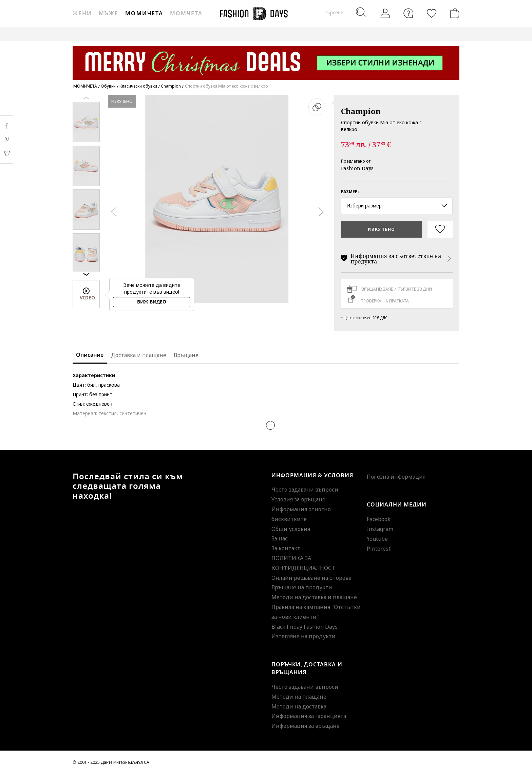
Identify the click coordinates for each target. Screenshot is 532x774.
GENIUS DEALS (265, 34)
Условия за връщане (298, 499)
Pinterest (379, 549)
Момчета (186, 14)
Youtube (377, 539)
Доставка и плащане (139, 355)
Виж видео (152, 302)
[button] (270, 425)
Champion (361, 111)
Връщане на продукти (302, 587)
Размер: (350, 192)
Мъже (109, 14)
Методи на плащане (299, 697)
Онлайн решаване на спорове (311, 578)
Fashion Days (357, 168)
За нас (280, 538)
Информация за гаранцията (309, 716)
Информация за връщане (306, 726)
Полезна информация (396, 477)
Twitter (7, 153)
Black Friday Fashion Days (305, 627)
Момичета (144, 14)
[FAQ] (408, 13)
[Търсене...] (345, 13)
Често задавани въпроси (305, 490)
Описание (90, 355)
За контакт (286, 548)
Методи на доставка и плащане (314, 597)
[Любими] (432, 13)
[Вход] (385, 13)
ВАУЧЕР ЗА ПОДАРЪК (217, 34)
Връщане (186, 355)
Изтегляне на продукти (303, 636)
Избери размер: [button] (397, 206)
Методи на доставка (299, 706)
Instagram (380, 529)
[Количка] (453, 13)
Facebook (379, 519)
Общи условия (291, 529)
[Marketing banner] (266, 60)
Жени (82, 14)
